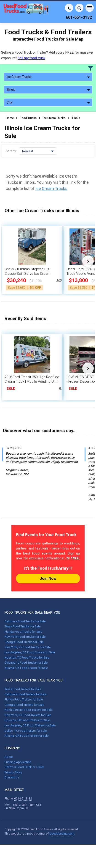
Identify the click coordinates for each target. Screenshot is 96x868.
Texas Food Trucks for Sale (23, 626)
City (48, 102)
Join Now (48, 578)
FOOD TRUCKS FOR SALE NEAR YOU (32, 613)
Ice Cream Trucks (48, 77)
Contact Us (12, 777)
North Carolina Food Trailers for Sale (28, 710)
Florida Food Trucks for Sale (23, 632)
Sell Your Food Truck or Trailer (24, 767)
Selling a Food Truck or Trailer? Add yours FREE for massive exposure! (47, 55)
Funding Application (18, 762)
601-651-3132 (23, 798)
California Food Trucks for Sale (25, 621)
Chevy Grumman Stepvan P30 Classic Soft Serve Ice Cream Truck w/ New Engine (27, 274)
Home (9, 757)
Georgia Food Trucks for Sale (24, 642)
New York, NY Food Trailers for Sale (28, 715)
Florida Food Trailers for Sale (24, 699)
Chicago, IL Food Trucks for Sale (26, 663)
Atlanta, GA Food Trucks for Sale (26, 668)
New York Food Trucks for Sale (25, 637)
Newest (38, 151)
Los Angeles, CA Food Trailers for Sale (30, 725)
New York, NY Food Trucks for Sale (28, 647)
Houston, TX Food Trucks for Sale (27, 658)
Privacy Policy (13, 772)
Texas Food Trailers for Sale (23, 689)
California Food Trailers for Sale (25, 694)
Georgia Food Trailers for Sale (24, 705)
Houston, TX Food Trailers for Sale (27, 720)
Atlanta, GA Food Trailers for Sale (27, 736)
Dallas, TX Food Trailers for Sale (26, 731)
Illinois (48, 90)
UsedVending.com (62, 834)
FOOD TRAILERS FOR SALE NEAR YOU (34, 680)
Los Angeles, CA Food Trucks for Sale (30, 652)
